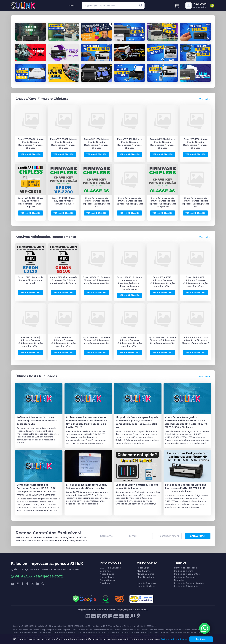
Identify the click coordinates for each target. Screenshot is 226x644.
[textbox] (212, 6)
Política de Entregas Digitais (189, 582)
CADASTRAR (198, 536)
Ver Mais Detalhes (31, 154)
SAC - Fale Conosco (110, 567)
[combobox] (212, 6)
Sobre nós (105, 570)
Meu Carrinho (144, 570)
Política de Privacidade (186, 585)
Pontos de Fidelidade (186, 567)
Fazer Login (143, 567)
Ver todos (205, 99)
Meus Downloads (146, 576)
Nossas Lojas (107, 576)
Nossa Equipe (107, 573)
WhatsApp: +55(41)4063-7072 (37, 576)
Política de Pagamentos (187, 573)
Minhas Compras (145, 573)
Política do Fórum (183, 570)
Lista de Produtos (146, 582)
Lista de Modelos (146, 585)
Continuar (201, 639)
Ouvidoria (105, 582)
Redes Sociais (107, 579)
